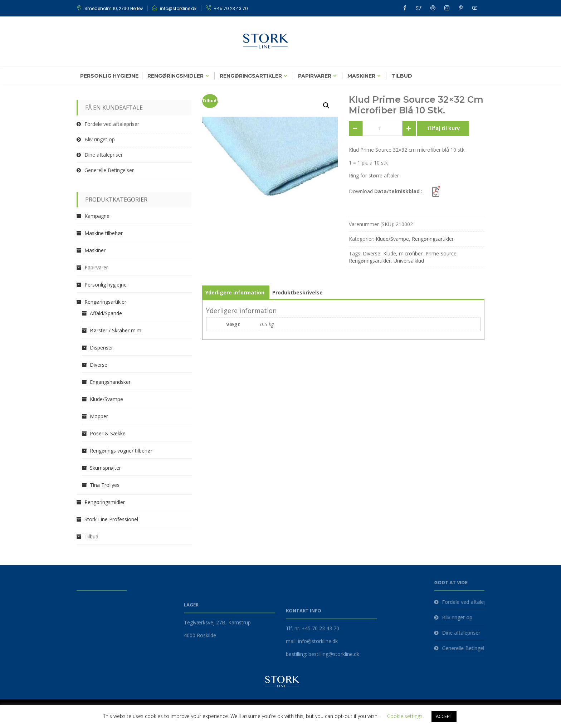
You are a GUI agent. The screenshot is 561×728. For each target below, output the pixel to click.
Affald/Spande (106, 313)
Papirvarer (315, 76)
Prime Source (441, 253)
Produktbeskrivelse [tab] (297, 292)
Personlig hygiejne (109, 76)
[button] (326, 106)
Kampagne (97, 216)
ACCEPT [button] (444, 716)
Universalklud (409, 261)
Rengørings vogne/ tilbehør (121, 451)
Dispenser (101, 348)
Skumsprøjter (105, 468)
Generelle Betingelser (109, 170)
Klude (390, 253)
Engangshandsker (110, 382)
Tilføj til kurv (443, 128)
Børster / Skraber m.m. (116, 330)
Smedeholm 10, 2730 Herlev (114, 8)
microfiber (411, 253)
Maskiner (361, 76)
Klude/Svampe (392, 239)
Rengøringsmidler (175, 76)
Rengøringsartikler (251, 76)
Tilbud (402, 76)
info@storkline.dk (178, 8)
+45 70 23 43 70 (231, 8)
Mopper (99, 416)
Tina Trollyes (105, 485)
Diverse (372, 253)
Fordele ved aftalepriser (112, 124)
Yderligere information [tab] (235, 292)
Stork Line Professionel (111, 519)
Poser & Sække (108, 433)
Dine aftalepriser (104, 155)
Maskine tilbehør (104, 233)
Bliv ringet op (100, 139)
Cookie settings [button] (405, 716)
